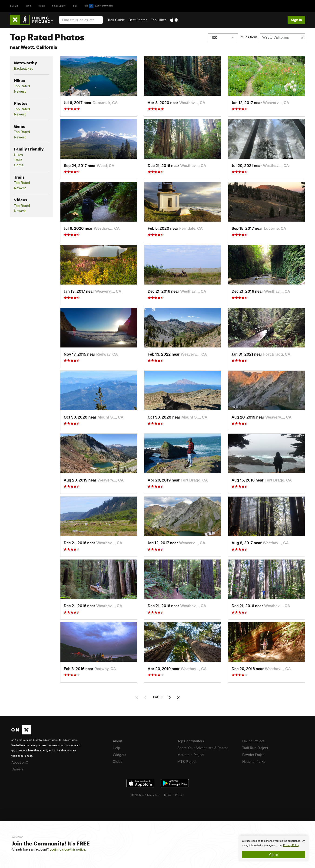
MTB (29, 6)
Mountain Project (191, 755)
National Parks (254, 761)
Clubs (117, 761)
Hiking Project (253, 741)
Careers (17, 769)
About (118, 741)
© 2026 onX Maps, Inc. (146, 795)
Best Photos (138, 20)
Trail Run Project (255, 748)
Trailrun (59, 6)
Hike (42, 6)
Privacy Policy (291, 845)
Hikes (18, 155)
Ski (75, 6)
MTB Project (187, 761)
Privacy (179, 795)
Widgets (119, 755)
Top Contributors (191, 741)
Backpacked (24, 68)
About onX (20, 762)
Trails (18, 160)
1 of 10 (158, 697)
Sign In (296, 20)
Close (274, 855)
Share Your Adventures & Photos (203, 748)
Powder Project (254, 755)
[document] (274, 848)
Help (116, 748)
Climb (14, 6)
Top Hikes (159, 20)
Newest (20, 91)
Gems (19, 165)
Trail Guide (116, 20)
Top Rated (22, 86)
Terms (167, 795)
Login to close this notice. (68, 849)
